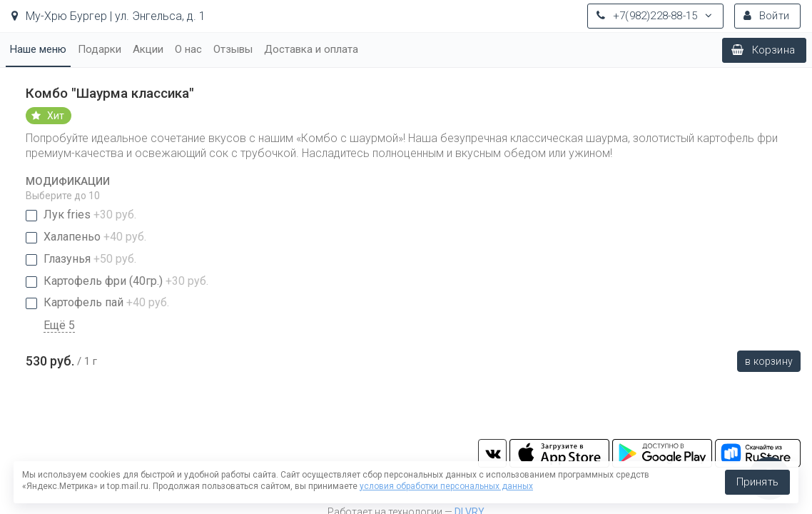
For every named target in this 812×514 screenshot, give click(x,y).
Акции (148, 49)
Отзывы (233, 49)
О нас (188, 49)
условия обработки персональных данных (446, 486)
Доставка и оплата (311, 49)
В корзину (769, 361)
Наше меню (38, 49)
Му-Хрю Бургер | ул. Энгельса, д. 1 (108, 16)
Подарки (100, 49)
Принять (757, 482)
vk (492, 453)
